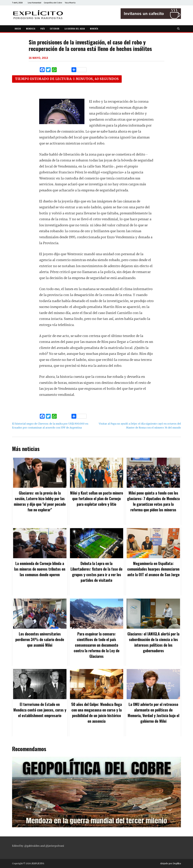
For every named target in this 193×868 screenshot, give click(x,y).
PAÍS (43, 28)
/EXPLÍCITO (38, 863)
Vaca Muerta (70, 3)
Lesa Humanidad (34, 3)
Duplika (177, 863)
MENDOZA (31, 28)
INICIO (18, 28)
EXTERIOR (55, 28)
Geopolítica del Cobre (53, 3)
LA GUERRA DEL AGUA (75, 28)
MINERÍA (94, 28)
